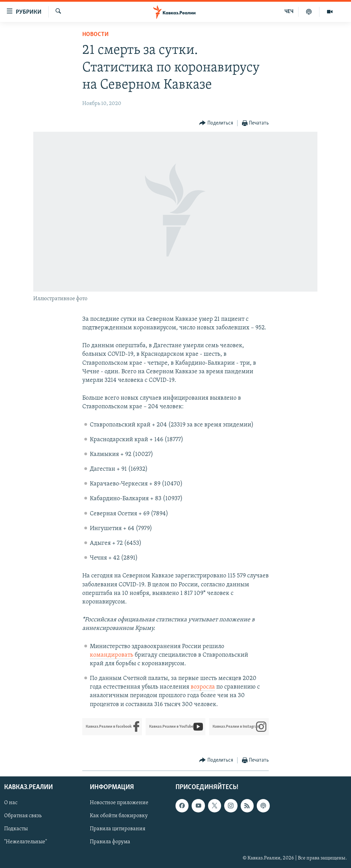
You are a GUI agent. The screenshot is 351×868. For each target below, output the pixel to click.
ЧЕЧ (289, 12)
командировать (112, 655)
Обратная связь (23, 816)
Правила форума (110, 842)
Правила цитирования (118, 829)
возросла (203, 687)
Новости (95, 34)
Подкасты (16, 829)
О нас (11, 803)
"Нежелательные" (26, 842)
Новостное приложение (119, 803)
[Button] (216, 123)
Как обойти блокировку (119, 816)
